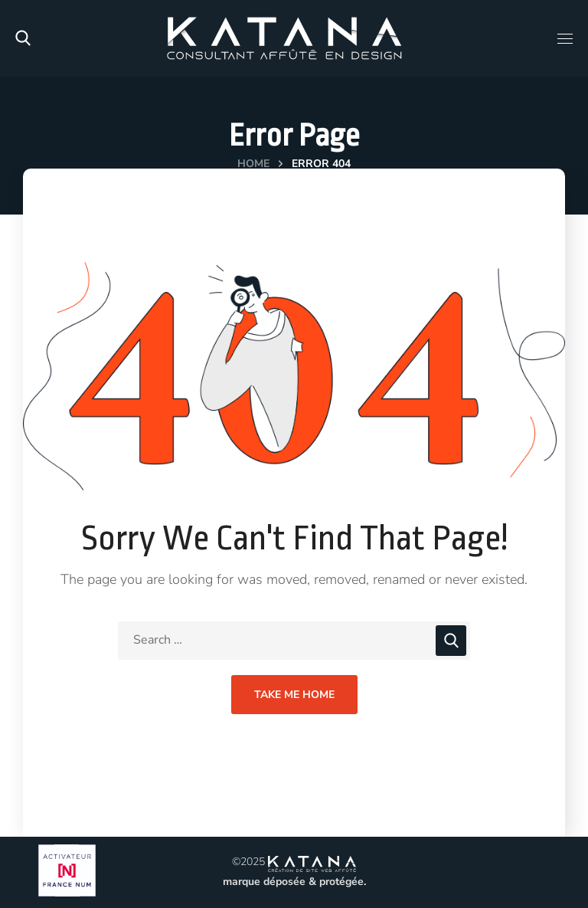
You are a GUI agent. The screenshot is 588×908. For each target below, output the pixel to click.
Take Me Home (294, 695)
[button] (23, 38)
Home (253, 164)
